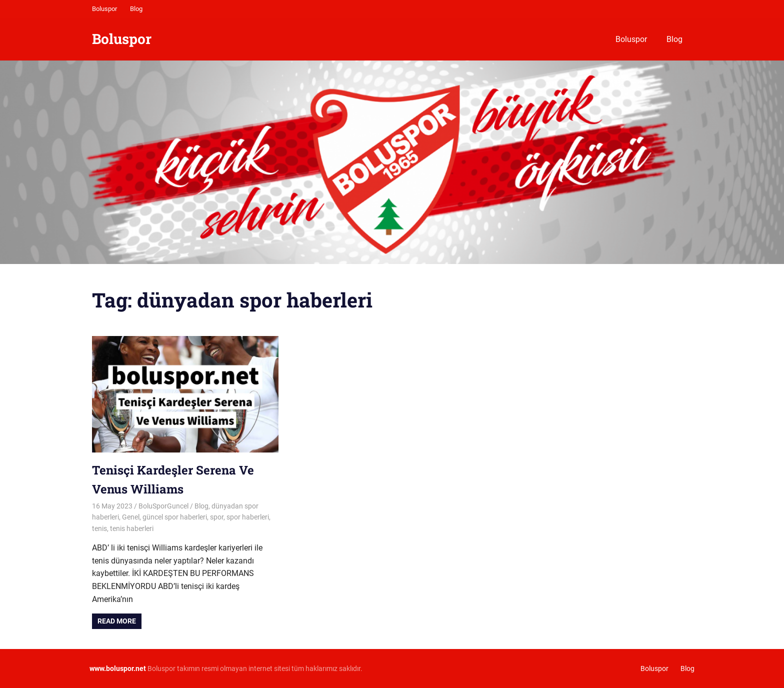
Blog (136, 9)
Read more (117, 621)
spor (217, 517)
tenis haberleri (132, 528)
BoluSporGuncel (163, 506)
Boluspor (104, 9)
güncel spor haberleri (175, 517)
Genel (131, 517)
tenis (99, 528)
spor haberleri (248, 517)
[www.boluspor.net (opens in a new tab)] (118, 668)
